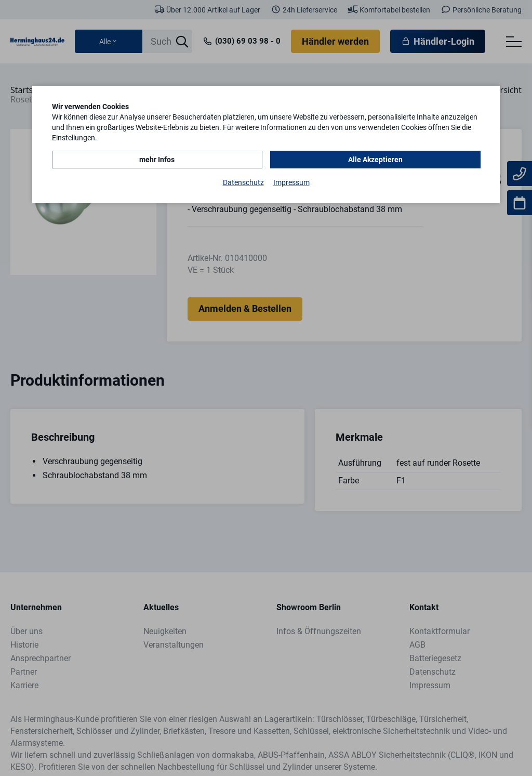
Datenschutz (243, 182)
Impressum (291, 182)
